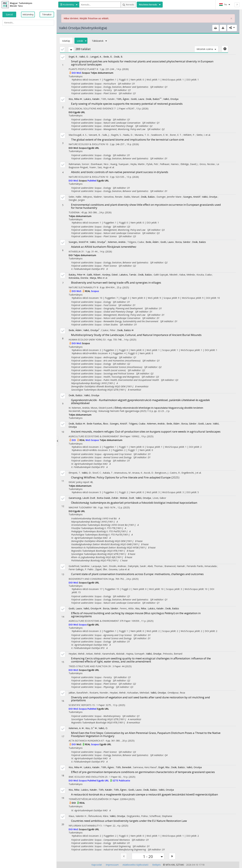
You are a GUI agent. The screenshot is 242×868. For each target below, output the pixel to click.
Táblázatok (99, 41)
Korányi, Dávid (110, 275)
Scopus (86, 73)
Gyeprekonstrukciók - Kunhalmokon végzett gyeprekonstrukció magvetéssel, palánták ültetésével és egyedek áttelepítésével (140, 402)
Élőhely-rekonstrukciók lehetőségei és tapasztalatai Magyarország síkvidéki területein (159, 408)
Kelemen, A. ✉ (76, 728)
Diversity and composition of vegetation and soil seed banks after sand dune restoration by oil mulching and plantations (141, 699)
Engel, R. (73, 57)
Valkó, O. (84, 57)
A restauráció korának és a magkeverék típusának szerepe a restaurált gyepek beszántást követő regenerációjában (144, 794)
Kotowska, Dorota (78, 278)
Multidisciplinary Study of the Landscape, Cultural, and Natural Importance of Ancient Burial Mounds (136, 335)
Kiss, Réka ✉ (75, 99)
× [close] (231, 19)
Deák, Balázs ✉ (125, 330)
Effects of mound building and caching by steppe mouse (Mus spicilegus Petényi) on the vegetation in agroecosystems (136, 615)
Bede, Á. (108, 57)
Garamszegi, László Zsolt (82, 498)
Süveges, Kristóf (192, 197)
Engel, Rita (164, 767)
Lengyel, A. (96, 57)
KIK (173, 865)
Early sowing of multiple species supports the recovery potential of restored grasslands (127, 104)
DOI (74, 73)
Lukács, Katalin (92, 99)
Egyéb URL (79, 112)
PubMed (92, 181)
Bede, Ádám (152, 242)
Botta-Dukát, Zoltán (108, 498)
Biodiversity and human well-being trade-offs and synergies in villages (116, 283)
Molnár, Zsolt (127, 498)
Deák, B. (118, 57)
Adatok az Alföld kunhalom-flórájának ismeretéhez (104, 247)
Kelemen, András (117, 242)
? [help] (237, 5)
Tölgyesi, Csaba (137, 424)
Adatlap (66, 41)
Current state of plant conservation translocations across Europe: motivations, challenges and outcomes (137, 574)
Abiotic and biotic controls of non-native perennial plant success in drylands (120, 172)
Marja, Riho (96, 278)
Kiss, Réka (141, 608)
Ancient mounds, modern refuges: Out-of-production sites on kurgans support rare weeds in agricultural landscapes (146, 431)
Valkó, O (86, 473)
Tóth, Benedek (124, 767)
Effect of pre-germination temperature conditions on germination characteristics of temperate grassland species (143, 772)
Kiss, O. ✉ (91, 728)
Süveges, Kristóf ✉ (78, 242)
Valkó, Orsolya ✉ (92, 608)
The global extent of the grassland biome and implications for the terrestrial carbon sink (128, 140)
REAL (88, 291)
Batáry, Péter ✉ (77, 275)
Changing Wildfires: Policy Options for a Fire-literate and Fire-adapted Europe (121, 477)
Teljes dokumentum (102, 73)
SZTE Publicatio (121, 781)
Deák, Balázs (154, 99)
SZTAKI (180, 865)
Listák (81, 41)
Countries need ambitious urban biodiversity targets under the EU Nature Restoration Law (129, 821)
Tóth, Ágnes (123, 99)
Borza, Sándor (183, 242)
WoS (79, 73)
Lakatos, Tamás (128, 275)
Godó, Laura (138, 99)
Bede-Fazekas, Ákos (97, 424)
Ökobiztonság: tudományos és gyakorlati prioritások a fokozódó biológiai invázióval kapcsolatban (134, 503)
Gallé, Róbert (94, 275)
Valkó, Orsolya (171, 99)
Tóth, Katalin (105, 790)
